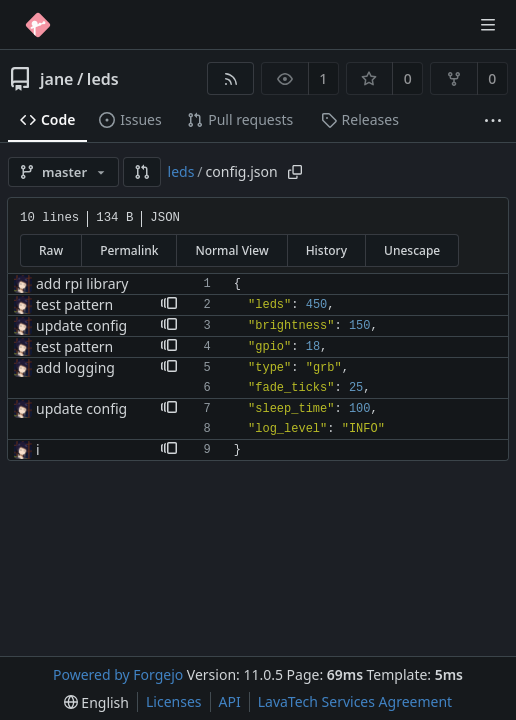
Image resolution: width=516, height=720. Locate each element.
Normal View (231, 250)
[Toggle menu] (488, 25)
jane (56, 79)
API (230, 701)
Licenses (174, 701)
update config (81, 325)
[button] (142, 172)
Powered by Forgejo (118, 674)
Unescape (412, 250)
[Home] (38, 25)
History (326, 250)
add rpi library (82, 283)
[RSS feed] (230, 78)
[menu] (96, 702)
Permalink (129, 250)
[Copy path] (295, 172)
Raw (51, 250)
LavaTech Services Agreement (355, 701)
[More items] (493, 120)
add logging (75, 367)
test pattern (74, 304)
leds (103, 79)
